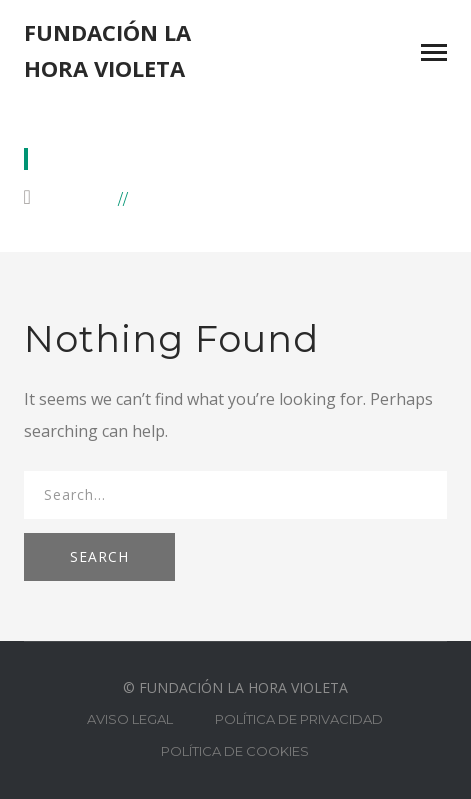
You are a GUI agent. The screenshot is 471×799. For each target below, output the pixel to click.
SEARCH (99, 556)
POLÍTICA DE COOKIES (235, 751)
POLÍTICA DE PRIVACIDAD (299, 719)
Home (85, 198)
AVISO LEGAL (130, 719)
